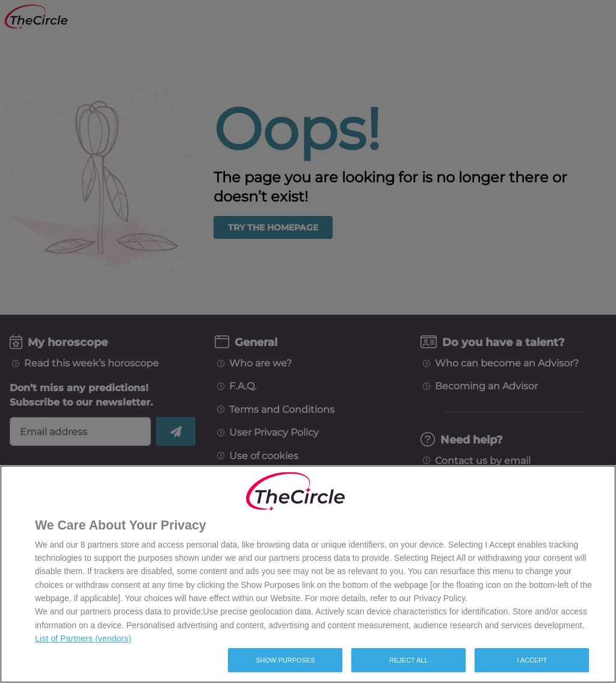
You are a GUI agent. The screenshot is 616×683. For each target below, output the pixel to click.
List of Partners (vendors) (83, 638)
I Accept (532, 660)
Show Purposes (285, 660)
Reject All (409, 660)
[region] (308, 574)
